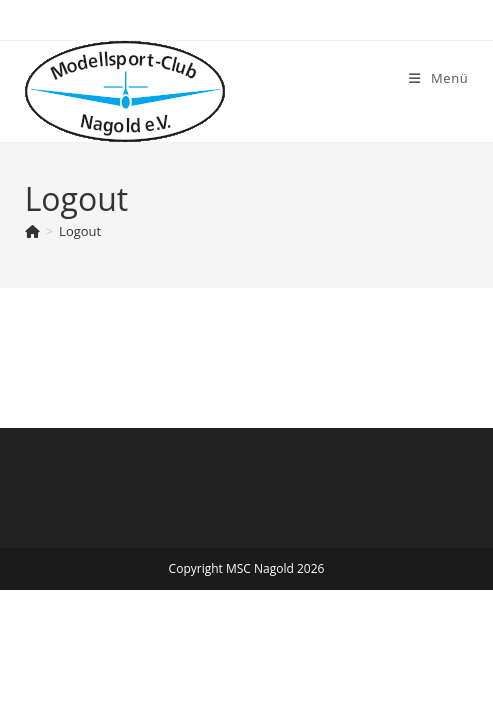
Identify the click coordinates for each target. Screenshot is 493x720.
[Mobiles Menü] (438, 78)
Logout (80, 231)
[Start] (32, 231)
